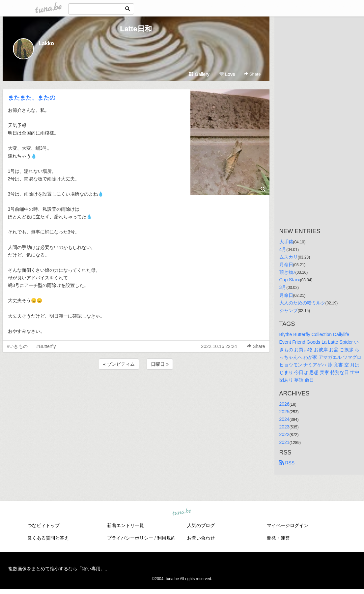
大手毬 (286, 242)
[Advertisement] (136, 389)
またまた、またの (32, 98)
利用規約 (166, 538)
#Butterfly (46, 346)
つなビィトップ (43, 525)
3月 (283, 287)
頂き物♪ (287, 272)
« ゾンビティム (119, 364)
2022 (284, 434)
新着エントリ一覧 (126, 525)
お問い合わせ (201, 538)
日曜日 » (160, 364)
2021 (284, 442)
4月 (283, 249)
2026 (284, 404)
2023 (284, 427)
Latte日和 (136, 29)
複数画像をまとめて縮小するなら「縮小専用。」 (59, 569)
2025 (284, 412)
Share (252, 74)
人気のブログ (201, 525)
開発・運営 (278, 538)
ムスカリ (289, 257)
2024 (284, 419)
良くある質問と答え (48, 538)
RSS (287, 463)
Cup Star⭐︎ (290, 280)
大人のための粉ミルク (302, 303)
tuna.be (182, 512)
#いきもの (17, 346)
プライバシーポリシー (130, 538)
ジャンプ (289, 310)
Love (227, 74)
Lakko (46, 43)
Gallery (199, 74)
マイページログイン (288, 525)
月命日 (286, 265)
